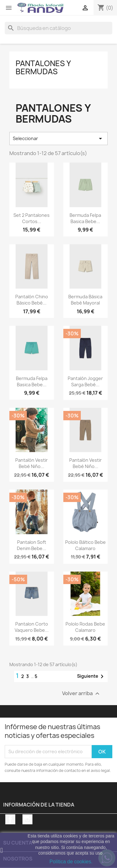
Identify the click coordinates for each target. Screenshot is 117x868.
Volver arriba (82, 693)
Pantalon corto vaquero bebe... (32, 627)
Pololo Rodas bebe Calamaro (85, 627)
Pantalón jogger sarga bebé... (85, 381)
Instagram (27, 819)
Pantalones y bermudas (43, 67)
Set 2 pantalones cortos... (32, 218)
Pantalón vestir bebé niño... (32, 463)
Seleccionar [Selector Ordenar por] (58, 139)
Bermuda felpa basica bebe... (85, 218)
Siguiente (91, 676)
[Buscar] (58, 28)
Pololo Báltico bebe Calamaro (85, 545)
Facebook (10, 819)
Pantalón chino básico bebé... (32, 300)
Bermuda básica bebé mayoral (85, 300)
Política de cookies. (71, 862)
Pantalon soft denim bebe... (32, 545)
